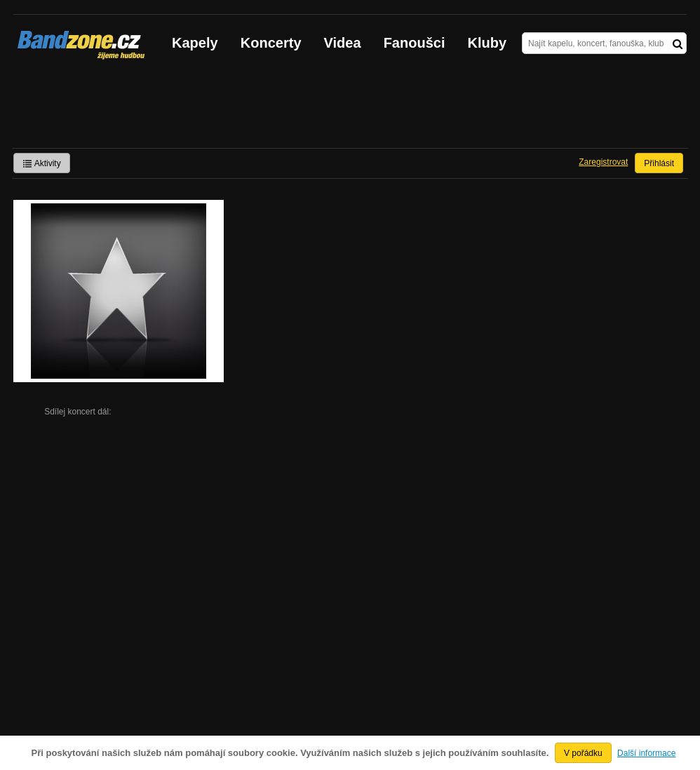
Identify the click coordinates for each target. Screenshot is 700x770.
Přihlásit (659, 163)
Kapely (195, 43)
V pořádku (583, 753)
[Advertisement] (350, 109)
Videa (343, 43)
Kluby (487, 43)
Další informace (646, 753)
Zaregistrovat (603, 162)
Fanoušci (415, 43)
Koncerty (271, 43)
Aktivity (42, 163)
